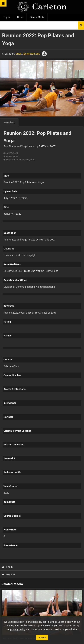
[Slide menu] (3, 3)
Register (9, 574)
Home (20, 17)
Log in (7, 17)
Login (7, 567)
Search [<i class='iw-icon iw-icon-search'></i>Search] (81, 25)
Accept (42, 637)
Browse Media (37, 17)
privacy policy (18, 629)
